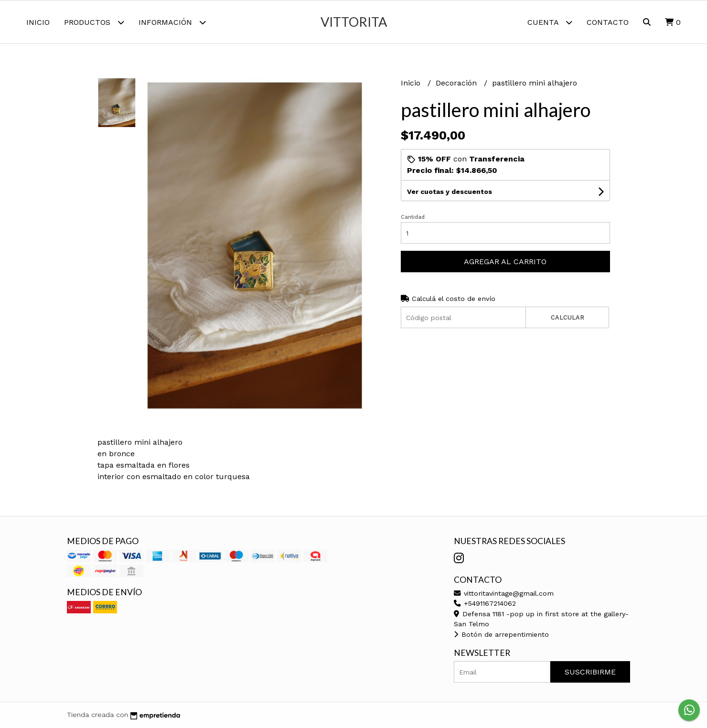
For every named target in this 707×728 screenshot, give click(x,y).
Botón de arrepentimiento (501, 634)
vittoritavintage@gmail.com (504, 593)
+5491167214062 (485, 603)
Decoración (457, 83)
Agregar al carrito (505, 262)
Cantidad (413, 217)
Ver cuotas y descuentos (450, 192)
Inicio (38, 22)
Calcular (568, 317)
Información (172, 22)
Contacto (608, 22)
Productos (94, 22)
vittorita (354, 22)
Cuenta (550, 22)
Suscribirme (590, 672)
